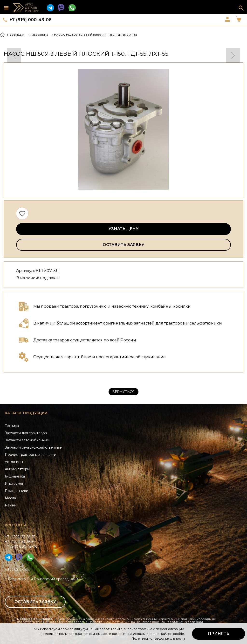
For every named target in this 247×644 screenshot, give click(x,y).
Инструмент (15, 484)
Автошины (14, 462)
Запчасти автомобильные (27, 440)
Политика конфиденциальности (158, 638)
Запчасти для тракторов (26, 433)
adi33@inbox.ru (17, 569)
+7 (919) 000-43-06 (31, 20)
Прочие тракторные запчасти (31, 455)
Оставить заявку (123, 245)
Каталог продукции (26, 413)
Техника (12, 426)
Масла (10, 498)
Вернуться (123, 392)
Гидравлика (15, 476)
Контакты (15, 525)
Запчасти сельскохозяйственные (33, 447)
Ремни (11, 505)
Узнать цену (123, 229)
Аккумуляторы (17, 469)
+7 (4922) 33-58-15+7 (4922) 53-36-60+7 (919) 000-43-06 (21, 542)
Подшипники (17, 491)
